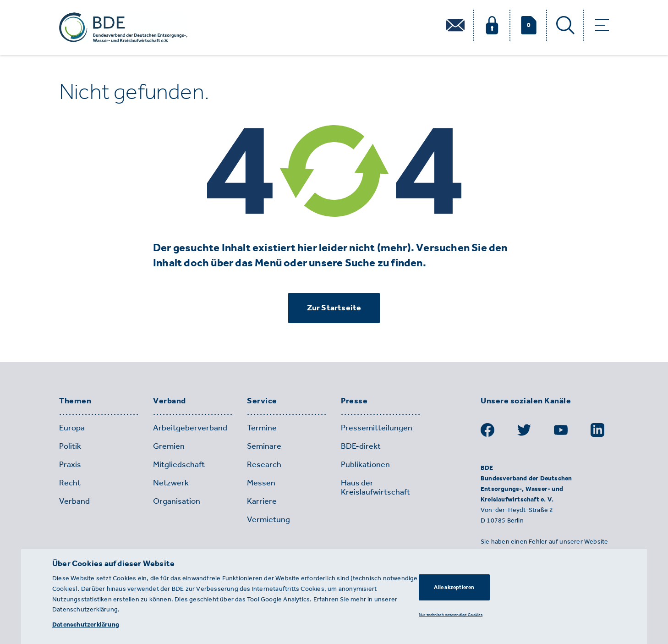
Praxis (70, 464)
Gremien (169, 446)
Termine (262, 428)
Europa (72, 428)
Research (264, 464)
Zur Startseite (334, 308)
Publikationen (365, 464)
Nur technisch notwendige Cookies (451, 614)
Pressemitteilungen (377, 428)
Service (262, 401)
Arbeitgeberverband (190, 428)
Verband (170, 401)
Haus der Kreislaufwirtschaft (375, 487)
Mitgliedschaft (179, 464)
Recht (70, 483)
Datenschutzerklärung (86, 625)
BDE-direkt (361, 446)
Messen (261, 483)
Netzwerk (171, 483)
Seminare (264, 446)
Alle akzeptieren (454, 587)
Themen (75, 401)
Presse (354, 401)
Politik (70, 446)
